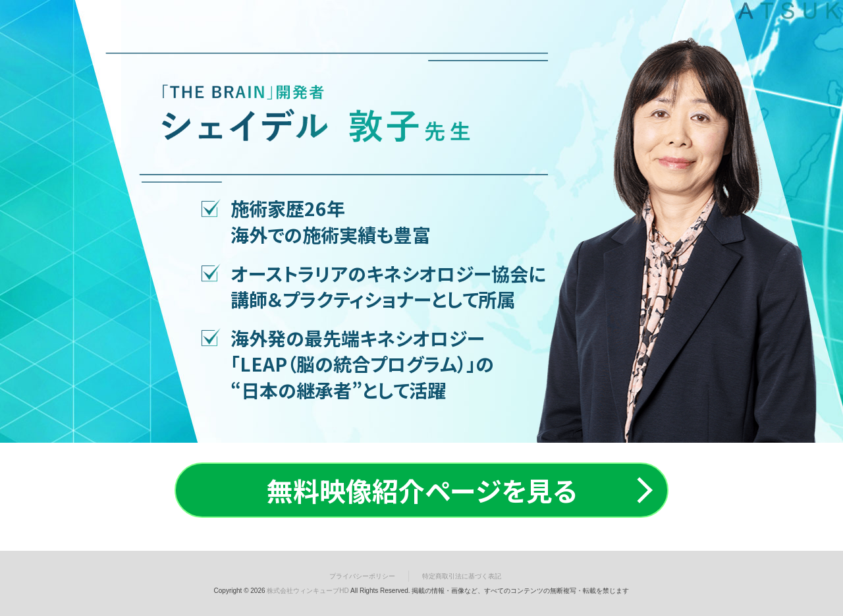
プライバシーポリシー (362, 576)
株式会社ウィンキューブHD (308, 591)
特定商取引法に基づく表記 (462, 576)
